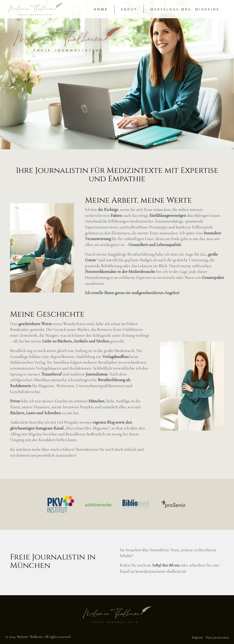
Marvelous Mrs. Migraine (185, 9)
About (129, 9)
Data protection (217, 637)
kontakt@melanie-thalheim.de (161, 571)
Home (101, 9)
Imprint (197, 637)
